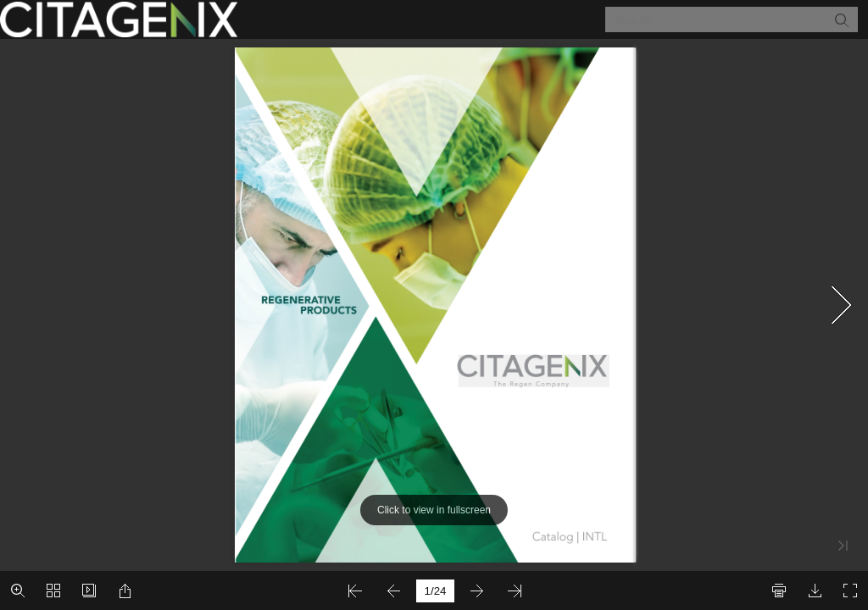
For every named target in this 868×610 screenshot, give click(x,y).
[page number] (435, 591)
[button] (841, 19)
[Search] (721, 19)
